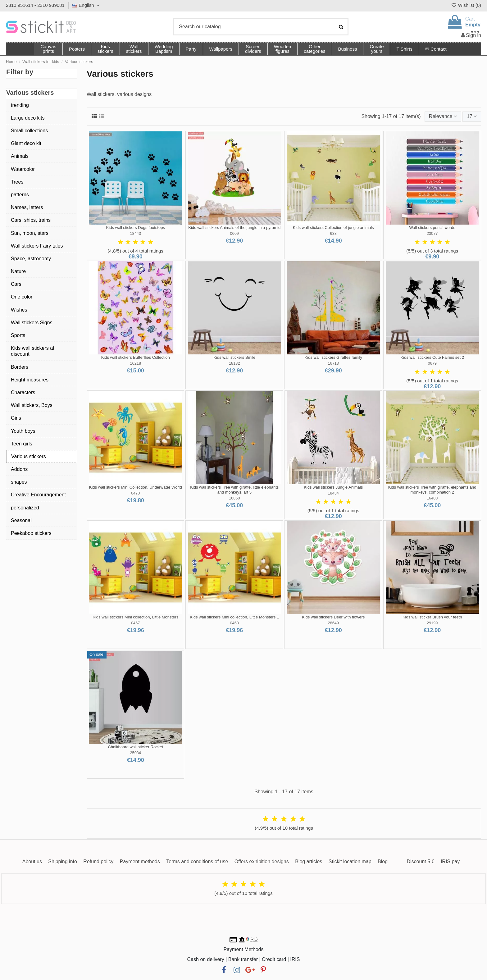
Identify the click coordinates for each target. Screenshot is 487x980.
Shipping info (63, 861)
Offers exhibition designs (262, 861)
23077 (432, 233)
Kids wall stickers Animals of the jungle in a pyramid (234, 228)
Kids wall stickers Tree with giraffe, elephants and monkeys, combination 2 (432, 490)
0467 (135, 623)
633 (333, 233)
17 (472, 116)
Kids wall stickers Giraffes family (333, 357)
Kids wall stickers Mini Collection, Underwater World (136, 487)
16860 (234, 498)
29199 (432, 623)
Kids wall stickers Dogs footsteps (136, 228)
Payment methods (140, 861)
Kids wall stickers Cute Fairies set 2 (432, 357)
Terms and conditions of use (197, 861)
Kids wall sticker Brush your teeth (432, 617)
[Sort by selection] (443, 116)
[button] (314, 49)
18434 (333, 493)
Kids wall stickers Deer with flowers (333, 617)
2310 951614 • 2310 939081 (35, 5)
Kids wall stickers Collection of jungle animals (333, 228)
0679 (432, 363)
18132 (234, 363)
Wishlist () (466, 5)
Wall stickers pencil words (432, 228)
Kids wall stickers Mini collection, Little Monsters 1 (234, 617)
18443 (135, 233)
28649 (333, 623)
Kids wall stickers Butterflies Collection (136, 357)
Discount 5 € (420, 861)
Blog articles (309, 861)
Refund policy (98, 861)
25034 (135, 753)
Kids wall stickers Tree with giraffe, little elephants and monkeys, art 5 (234, 490)
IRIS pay (450, 861)
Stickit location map (350, 861)
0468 (234, 623)
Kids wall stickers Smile (234, 357)
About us (32, 861)
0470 (135, 493)
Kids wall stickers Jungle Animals (333, 487)
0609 (234, 233)
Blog (383, 861)
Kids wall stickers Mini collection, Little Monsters (135, 617)
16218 (135, 363)
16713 (333, 363)
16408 (432, 498)
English (87, 5)
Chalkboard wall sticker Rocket (135, 747)
